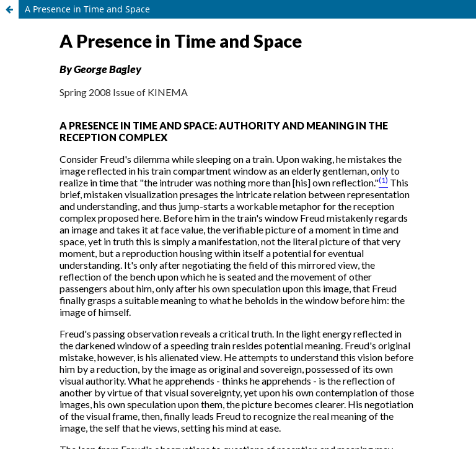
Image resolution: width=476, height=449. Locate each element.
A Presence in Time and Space (87, 9)
